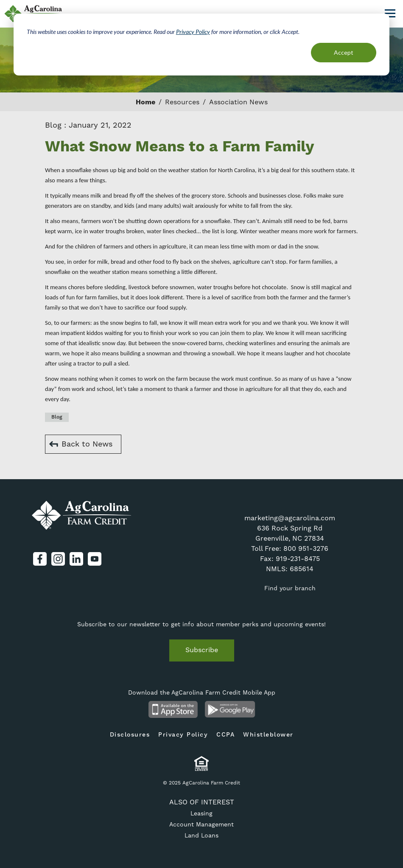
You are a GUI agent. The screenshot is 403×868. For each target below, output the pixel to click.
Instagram (58, 559)
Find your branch (290, 589)
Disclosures (130, 735)
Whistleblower (268, 735)
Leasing (201, 814)
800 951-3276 (306, 549)
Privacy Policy (183, 735)
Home (146, 102)
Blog (57, 417)
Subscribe (202, 650)
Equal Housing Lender (202, 763)
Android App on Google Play (230, 709)
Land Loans (201, 836)
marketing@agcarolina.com (290, 518)
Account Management (201, 825)
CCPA (225, 735)
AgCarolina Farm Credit (34, 14)
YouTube (95, 559)
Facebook (40, 559)
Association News (238, 102)
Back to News (87, 444)
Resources (182, 102)
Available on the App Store (173, 709)
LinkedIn (76, 559)
